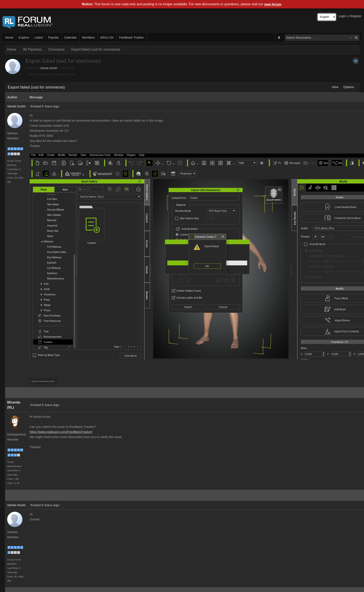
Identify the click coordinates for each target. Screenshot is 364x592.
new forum (273, 4)
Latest (39, 37)
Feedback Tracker (131, 37)
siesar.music (49, 68)
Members (89, 37)
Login (342, 16)
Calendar (70, 37)
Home (9, 37)
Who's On (107, 37)
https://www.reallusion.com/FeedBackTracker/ (61, 432)
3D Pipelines (32, 49)
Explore (24, 37)
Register (356, 16)
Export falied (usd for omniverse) (96, 49)
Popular (54, 37)
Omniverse (57, 49)
